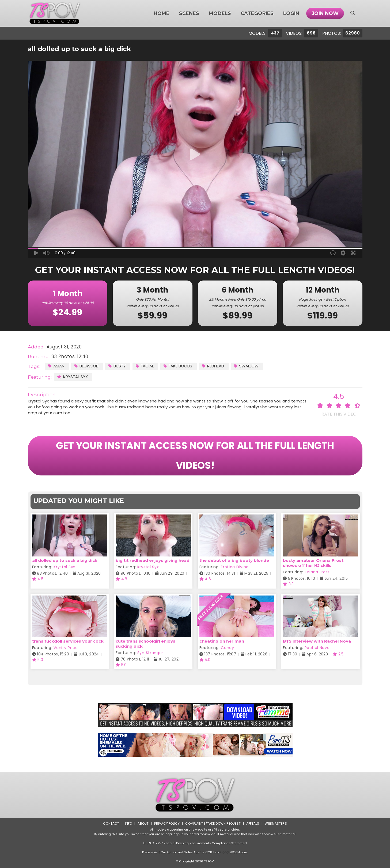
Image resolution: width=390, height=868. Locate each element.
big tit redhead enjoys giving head (153, 560)
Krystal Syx (72, 377)
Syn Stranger (150, 653)
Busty (117, 366)
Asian (56, 366)
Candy (228, 648)
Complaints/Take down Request (213, 823)
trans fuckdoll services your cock (68, 641)
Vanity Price (66, 648)
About (143, 823)
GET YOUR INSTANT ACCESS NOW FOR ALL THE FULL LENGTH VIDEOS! (195, 456)
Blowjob (86, 366)
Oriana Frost (317, 572)
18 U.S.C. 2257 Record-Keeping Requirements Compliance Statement (195, 843)
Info (128, 823)
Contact (111, 823)
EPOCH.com (238, 852)
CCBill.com (213, 852)
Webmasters (276, 823)
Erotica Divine (235, 567)
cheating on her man (222, 641)
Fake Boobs (178, 366)
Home (162, 13)
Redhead (213, 366)
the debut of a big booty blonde (234, 560)
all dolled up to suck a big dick (65, 560)
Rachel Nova (317, 648)
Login (291, 13)
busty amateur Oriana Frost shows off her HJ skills (313, 563)
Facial (145, 366)
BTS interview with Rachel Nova (317, 641)
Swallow (246, 366)
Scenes (189, 13)
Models (220, 13)
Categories (257, 13)
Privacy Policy (167, 823)
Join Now (325, 13)
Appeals (253, 823)
